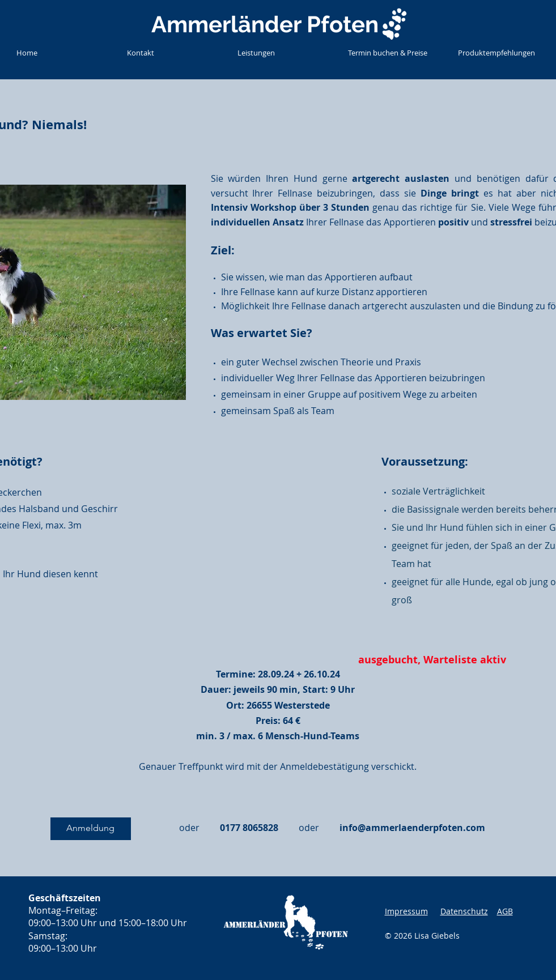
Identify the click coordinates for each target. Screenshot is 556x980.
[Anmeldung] (91, 829)
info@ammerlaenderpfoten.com (412, 828)
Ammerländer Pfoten (265, 24)
